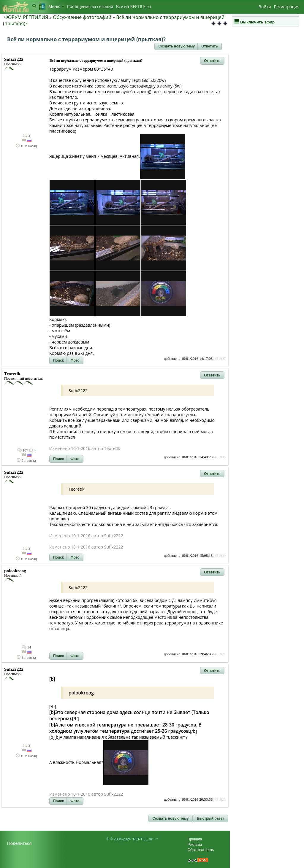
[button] (176, 47)
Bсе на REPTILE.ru (133, 6)
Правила (195, 839)
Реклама (195, 845)
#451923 (219, 799)
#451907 (219, 359)
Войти (265, 7)
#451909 (219, 556)
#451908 (219, 457)
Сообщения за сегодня (90, 6)
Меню (56, 6)
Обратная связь (201, 850)
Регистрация (287, 7)
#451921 (219, 654)
